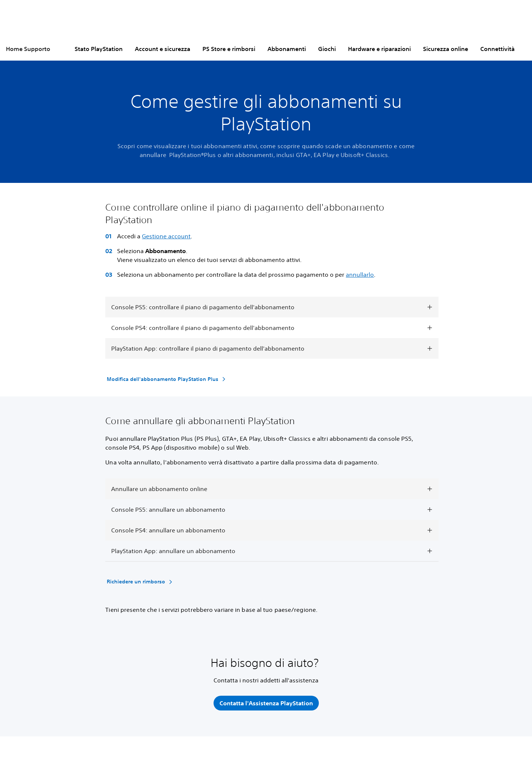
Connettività (497, 49)
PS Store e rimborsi (229, 49)
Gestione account (166, 236)
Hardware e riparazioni (379, 49)
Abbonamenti (287, 49)
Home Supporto (28, 49)
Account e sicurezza (163, 49)
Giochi (327, 49)
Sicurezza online (446, 49)
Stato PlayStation (99, 49)
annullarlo (360, 275)
